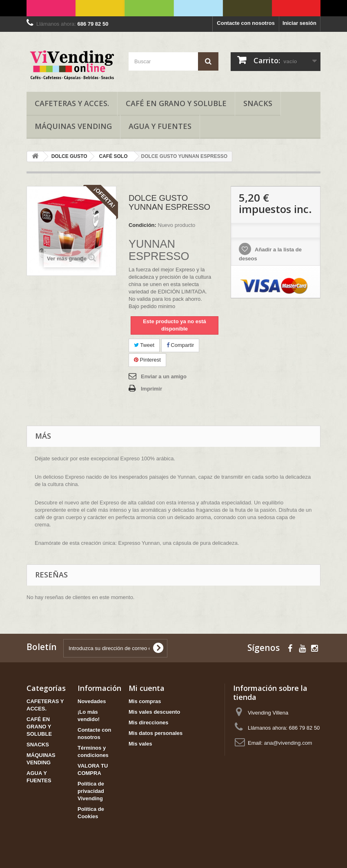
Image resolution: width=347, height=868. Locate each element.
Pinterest (147, 360)
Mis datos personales (156, 733)
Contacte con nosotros (246, 23)
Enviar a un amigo (164, 376)
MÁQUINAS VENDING (73, 126)
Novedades (92, 701)
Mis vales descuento (154, 712)
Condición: (142, 225)
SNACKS (258, 103)
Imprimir (151, 389)
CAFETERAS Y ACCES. (72, 103)
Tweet (144, 345)
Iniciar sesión (299, 23)
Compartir (180, 345)
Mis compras (145, 701)
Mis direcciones (149, 723)
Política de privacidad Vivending (91, 791)
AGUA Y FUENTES (160, 126)
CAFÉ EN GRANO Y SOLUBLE (176, 103)
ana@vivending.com (288, 743)
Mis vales (140, 744)
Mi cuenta (147, 688)
